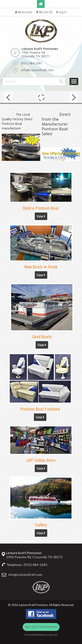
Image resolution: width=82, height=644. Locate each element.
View (40, 216)
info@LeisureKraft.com (38, 70)
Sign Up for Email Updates (41, 627)
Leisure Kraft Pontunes (33, 605)
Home (41, 4)
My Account (24, 12)
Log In (61, 12)
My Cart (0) (44, 12)
